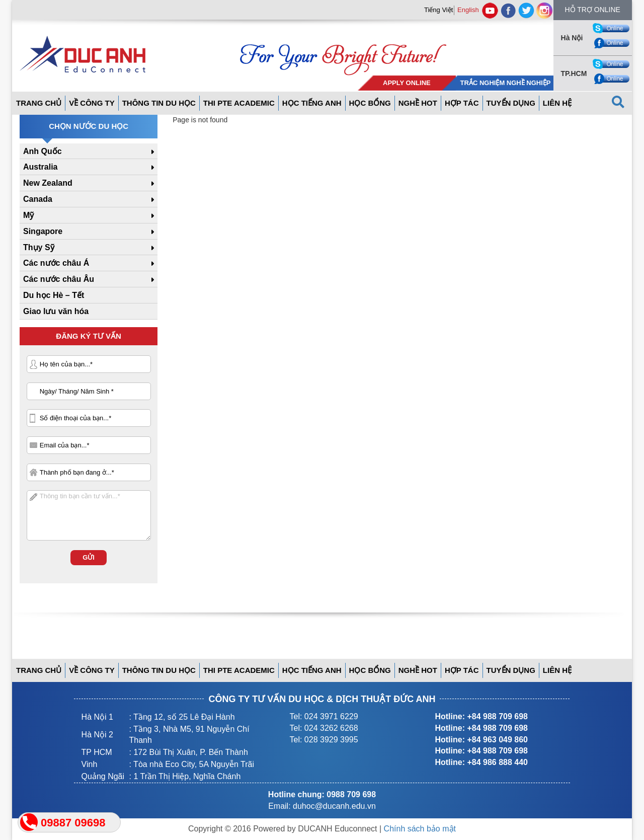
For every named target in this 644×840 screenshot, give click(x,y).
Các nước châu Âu (59, 279)
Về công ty (92, 103)
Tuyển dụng (511, 103)
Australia (40, 167)
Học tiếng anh (312, 103)
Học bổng (370, 103)
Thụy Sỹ (39, 247)
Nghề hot (418, 103)
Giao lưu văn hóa (56, 311)
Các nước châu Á (56, 263)
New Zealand (48, 183)
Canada (38, 199)
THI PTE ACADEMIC (239, 103)
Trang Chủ (39, 103)
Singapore (43, 231)
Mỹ (28, 215)
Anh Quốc (43, 151)
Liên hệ (557, 103)
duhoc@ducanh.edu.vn (334, 806)
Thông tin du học (159, 103)
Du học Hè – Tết (54, 295)
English (468, 10)
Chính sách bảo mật (420, 829)
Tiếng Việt (438, 10)
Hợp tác (462, 103)
